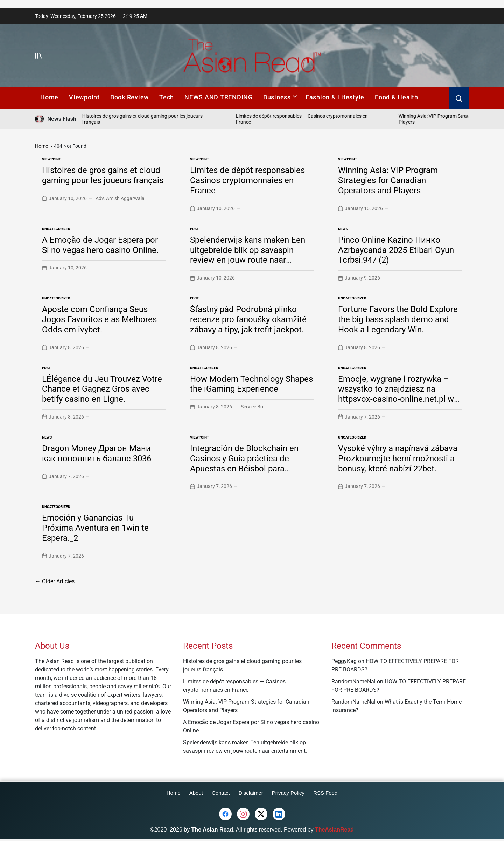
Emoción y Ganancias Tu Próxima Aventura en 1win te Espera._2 (95, 528)
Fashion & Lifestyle (335, 97)
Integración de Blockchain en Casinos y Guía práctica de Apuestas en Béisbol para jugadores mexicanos (244, 463)
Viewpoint (84, 97)
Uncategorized (56, 229)
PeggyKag (344, 661)
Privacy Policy (288, 793)
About (196, 793)
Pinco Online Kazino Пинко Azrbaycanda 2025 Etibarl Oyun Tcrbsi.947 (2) (396, 250)
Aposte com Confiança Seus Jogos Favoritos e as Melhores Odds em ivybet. (99, 319)
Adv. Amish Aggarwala (120, 198)
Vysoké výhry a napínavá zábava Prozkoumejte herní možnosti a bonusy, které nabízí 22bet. (398, 459)
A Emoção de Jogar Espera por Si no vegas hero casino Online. (100, 245)
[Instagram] (243, 814)
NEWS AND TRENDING (219, 97)
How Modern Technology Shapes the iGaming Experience (251, 384)
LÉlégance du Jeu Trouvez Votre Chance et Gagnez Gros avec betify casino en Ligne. (102, 389)
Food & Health (397, 97)
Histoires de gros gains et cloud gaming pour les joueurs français (103, 175)
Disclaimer (251, 793)
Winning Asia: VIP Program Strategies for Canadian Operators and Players (388, 180)
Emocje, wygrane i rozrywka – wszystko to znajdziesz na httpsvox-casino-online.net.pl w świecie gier (396, 394)
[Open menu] (38, 56)
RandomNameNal (353, 681)
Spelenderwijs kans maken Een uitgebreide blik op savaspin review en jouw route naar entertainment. (248, 255)
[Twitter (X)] (261, 814)
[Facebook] (225, 814)
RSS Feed (325, 793)
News (343, 229)
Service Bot (253, 407)
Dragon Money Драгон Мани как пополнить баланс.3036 (97, 453)
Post (194, 229)
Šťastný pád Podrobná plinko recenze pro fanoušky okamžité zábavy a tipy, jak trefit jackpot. (248, 319)
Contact (221, 793)
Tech (167, 97)
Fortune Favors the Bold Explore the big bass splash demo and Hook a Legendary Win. (398, 319)
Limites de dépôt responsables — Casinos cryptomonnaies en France (252, 180)
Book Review (129, 97)
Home (49, 97)
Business (280, 97)
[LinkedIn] (279, 814)
